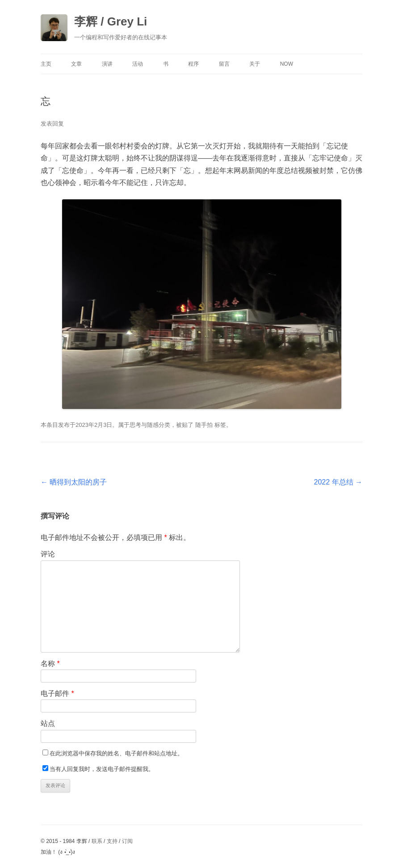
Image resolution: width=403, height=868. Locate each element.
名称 (50, 664)
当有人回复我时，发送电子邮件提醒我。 (102, 769)
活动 (138, 64)
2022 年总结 (338, 482)
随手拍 (204, 425)
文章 (76, 64)
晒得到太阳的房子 (74, 482)
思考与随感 (144, 425)
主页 (46, 64)
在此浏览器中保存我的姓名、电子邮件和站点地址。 (116, 753)
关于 (255, 64)
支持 (112, 841)
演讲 (107, 64)
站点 (48, 723)
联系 (97, 841)
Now (287, 64)
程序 (193, 64)
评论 (48, 554)
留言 (224, 64)
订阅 (127, 841)
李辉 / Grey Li (111, 21)
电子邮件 (57, 693)
